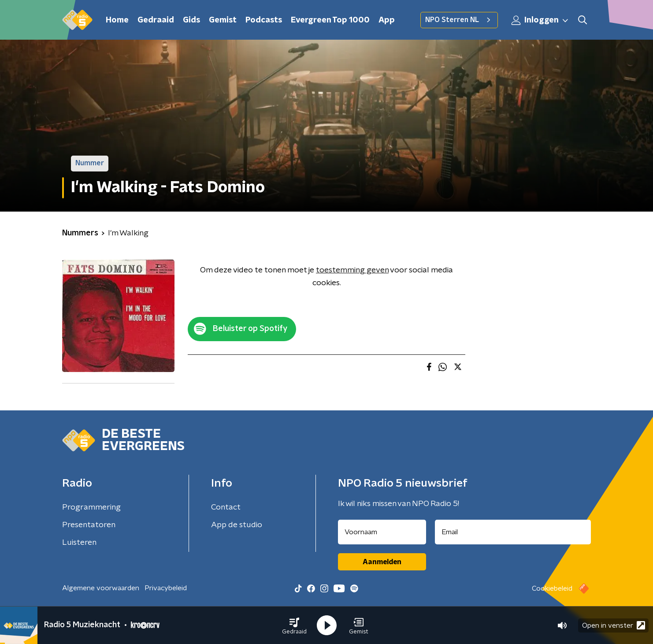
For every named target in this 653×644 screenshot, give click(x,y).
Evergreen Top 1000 (330, 20)
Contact (226, 507)
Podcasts (264, 20)
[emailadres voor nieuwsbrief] (513, 532)
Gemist (223, 20)
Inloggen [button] (540, 20)
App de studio (237, 525)
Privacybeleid (166, 588)
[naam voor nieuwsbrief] (382, 532)
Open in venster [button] (614, 625)
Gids (191, 20)
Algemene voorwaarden (101, 588)
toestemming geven (352, 270)
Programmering (91, 507)
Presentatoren (89, 525)
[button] (294, 625)
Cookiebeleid (552, 588)
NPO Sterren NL (459, 20)
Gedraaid (156, 20)
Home (117, 20)
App (387, 20)
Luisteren (79, 543)
